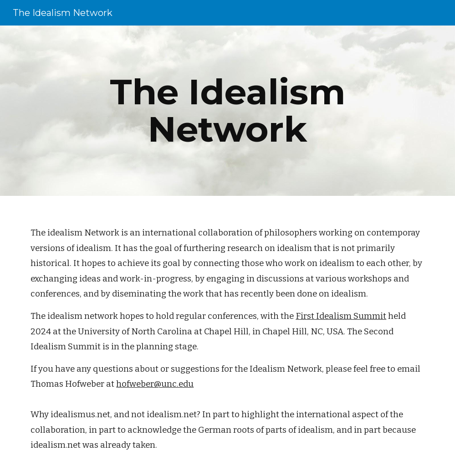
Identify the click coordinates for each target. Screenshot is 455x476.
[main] (228, 111)
